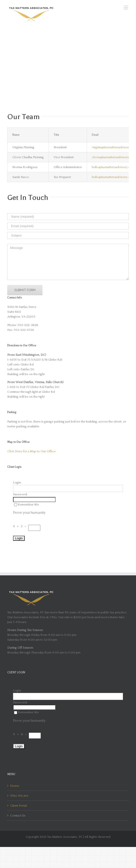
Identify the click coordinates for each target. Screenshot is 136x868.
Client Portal (18, 806)
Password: (20, 494)
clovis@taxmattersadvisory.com (114, 157)
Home (15, 786)
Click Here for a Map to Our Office (31, 451)
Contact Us (18, 816)
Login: (17, 482)
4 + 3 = (21, 526)
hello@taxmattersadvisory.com (113, 167)
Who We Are (19, 796)
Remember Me (26, 504)
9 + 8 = (21, 734)
